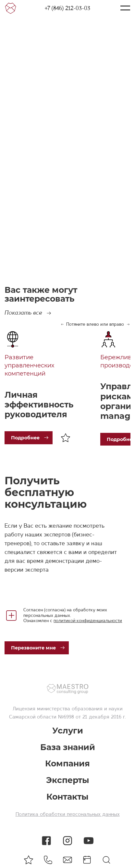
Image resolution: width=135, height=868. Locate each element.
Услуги (68, 731)
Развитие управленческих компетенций (29, 365)
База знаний (68, 747)
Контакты (67, 797)
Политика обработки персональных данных (68, 814)
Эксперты (68, 780)
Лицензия (24, 709)
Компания (67, 764)
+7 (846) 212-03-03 (67, 8)
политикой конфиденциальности (88, 620)
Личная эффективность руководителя (39, 405)
